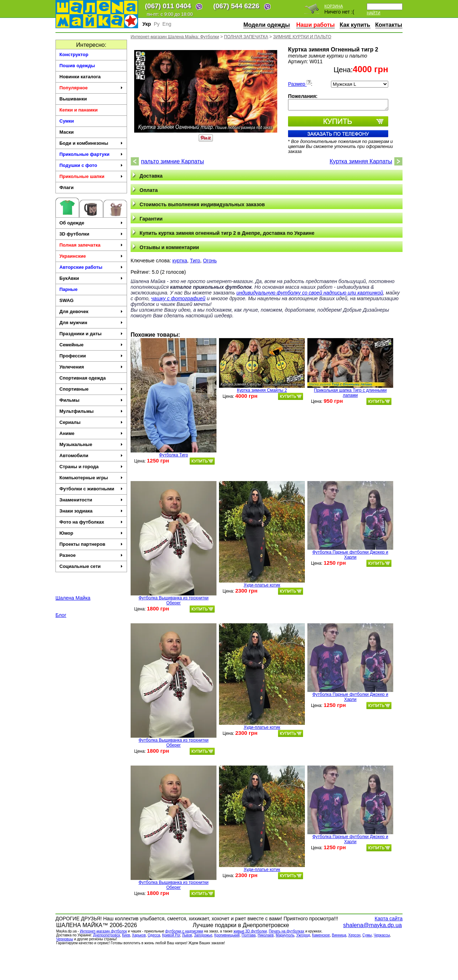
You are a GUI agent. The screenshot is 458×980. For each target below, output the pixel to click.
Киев (126, 935)
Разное (91, 555)
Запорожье (203, 935)
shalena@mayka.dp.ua (372, 925)
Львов (187, 935)
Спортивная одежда (82, 378)
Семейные (91, 345)
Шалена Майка (73, 598)
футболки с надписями (184, 931)
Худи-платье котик (262, 585)
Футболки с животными (91, 489)
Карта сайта (389, 919)
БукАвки (91, 278)
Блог (61, 615)
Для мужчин (91, 323)
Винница (339, 935)
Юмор (91, 533)
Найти (374, 13)
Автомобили (91, 456)
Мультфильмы (91, 411)
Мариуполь (285, 935)
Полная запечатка (91, 245)
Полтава (249, 935)
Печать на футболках (286, 931)
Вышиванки (73, 99)
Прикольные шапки (91, 176)
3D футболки (91, 234)
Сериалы (91, 422)
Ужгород (303, 935)
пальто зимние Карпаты (172, 161)
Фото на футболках (91, 522)
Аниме (91, 433)
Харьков (139, 935)
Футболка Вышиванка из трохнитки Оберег (173, 600)
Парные (69, 289)
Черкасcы (382, 935)
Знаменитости (91, 500)
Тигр (195, 261)
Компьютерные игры (91, 478)
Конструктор (74, 55)
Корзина (334, 6)
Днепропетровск (106, 935)
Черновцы (65, 939)
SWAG (67, 300)
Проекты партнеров (91, 544)
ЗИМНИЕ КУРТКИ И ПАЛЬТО (302, 37)
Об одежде (91, 223)
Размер (299, 84)
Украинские (91, 256)
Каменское (321, 935)
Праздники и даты (91, 334)
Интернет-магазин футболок (103, 931)
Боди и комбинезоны (91, 143)
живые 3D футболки (250, 931)
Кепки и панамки (79, 110)
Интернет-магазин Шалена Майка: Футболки (175, 37)
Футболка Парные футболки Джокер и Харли (350, 555)
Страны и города (91, 467)
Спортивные (91, 389)
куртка (180, 261)
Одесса (154, 935)
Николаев (266, 935)
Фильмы (91, 400)
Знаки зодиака (91, 511)
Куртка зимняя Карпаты (361, 161)
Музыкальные (91, 444)
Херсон (354, 935)
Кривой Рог (171, 935)
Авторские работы (91, 267)
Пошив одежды (77, 66)
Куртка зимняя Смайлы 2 (262, 390)
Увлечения (91, 367)
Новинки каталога (80, 77)
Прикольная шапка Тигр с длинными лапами (350, 393)
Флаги (67, 187)
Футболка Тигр (174, 455)
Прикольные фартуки (91, 154)
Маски (67, 132)
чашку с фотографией (179, 298)
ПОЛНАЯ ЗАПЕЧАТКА (246, 37)
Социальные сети (91, 566)
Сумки (67, 121)
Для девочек (91, 311)
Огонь (210, 261)
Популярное (91, 88)
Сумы (367, 935)
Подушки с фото (91, 165)
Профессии (91, 356)
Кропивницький (227, 935)
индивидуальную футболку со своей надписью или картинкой (310, 293)
